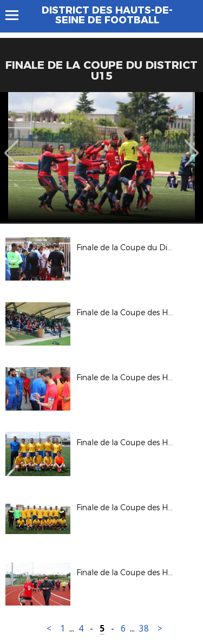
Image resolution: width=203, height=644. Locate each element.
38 (144, 629)
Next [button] (192, 145)
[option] (101, 157)
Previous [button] (12, 145)
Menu (17, 15)
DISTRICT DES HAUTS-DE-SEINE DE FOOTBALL (107, 15)
